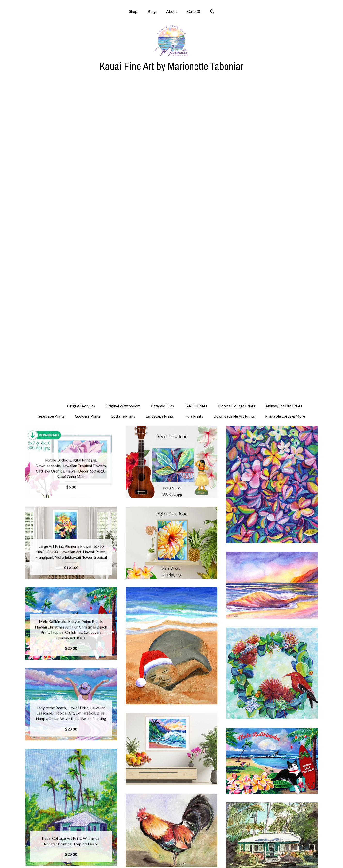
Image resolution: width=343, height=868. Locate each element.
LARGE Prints (196, 97)
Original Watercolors (123, 97)
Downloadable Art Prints (234, 107)
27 (195, 780)
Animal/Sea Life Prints (284, 97)
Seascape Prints (51, 107)
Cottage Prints (123, 107)
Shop (133, 11)
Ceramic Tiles (162, 97)
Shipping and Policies (71, 850)
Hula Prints (194, 107)
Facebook (171, 834)
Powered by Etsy (272, 842)
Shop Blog (171, 827)
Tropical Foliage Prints (236, 97)
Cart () (194, 11)
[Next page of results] (214, 780)
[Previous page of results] (129, 780)
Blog (152, 11)
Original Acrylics (81, 97)
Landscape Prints (160, 107)
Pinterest (171, 842)
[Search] (212, 12)
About (171, 11)
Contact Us (71, 858)
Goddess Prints (88, 107)
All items (49, 97)
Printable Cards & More (285, 107)
